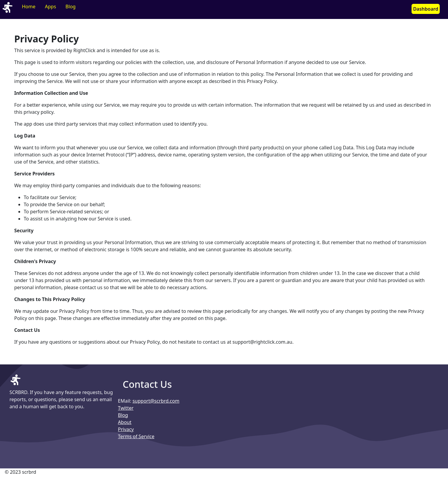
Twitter (126, 408)
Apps (51, 7)
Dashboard (426, 9)
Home (29, 7)
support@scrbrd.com (156, 401)
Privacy (126, 429)
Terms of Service (136, 436)
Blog (71, 7)
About (125, 422)
